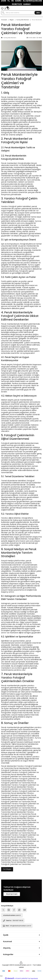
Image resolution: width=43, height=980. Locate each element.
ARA (38, 13)
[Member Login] (5, 9)
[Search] (21, 13)
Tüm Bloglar (7, 869)
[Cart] (8, 9)
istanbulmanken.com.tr (12, 915)
